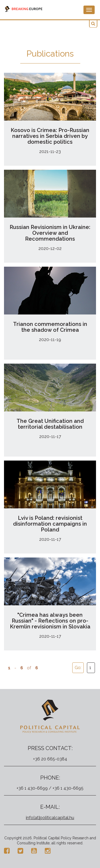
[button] (93, 24)
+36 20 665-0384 (50, 759)
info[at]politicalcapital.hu (50, 818)
